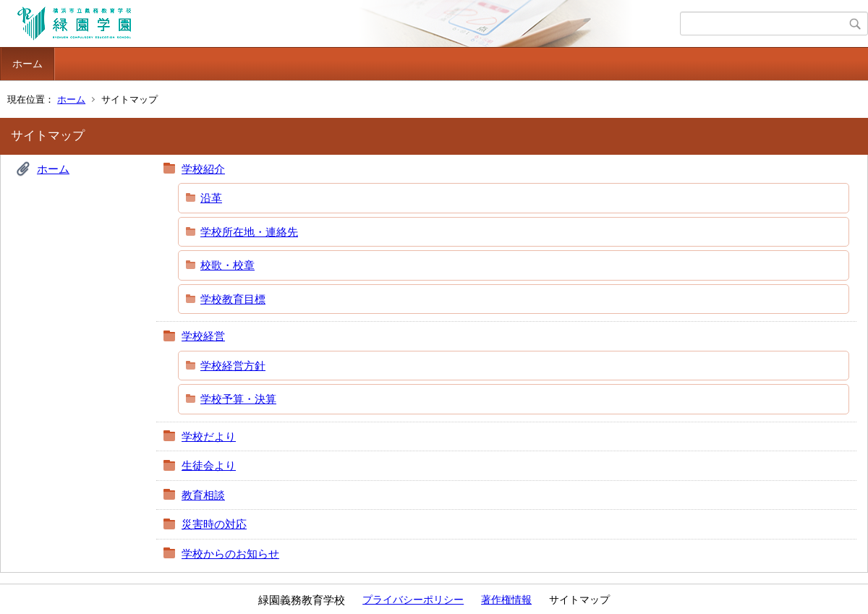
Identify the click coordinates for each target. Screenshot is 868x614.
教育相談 (203, 495)
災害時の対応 (214, 524)
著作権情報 (506, 600)
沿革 (211, 198)
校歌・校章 (227, 265)
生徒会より (209, 465)
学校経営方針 (233, 366)
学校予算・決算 (238, 399)
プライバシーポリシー (413, 600)
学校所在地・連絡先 (249, 232)
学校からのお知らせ (230, 554)
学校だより (209, 436)
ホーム (27, 64)
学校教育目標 (233, 299)
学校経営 (203, 336)
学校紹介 (203, 169)
